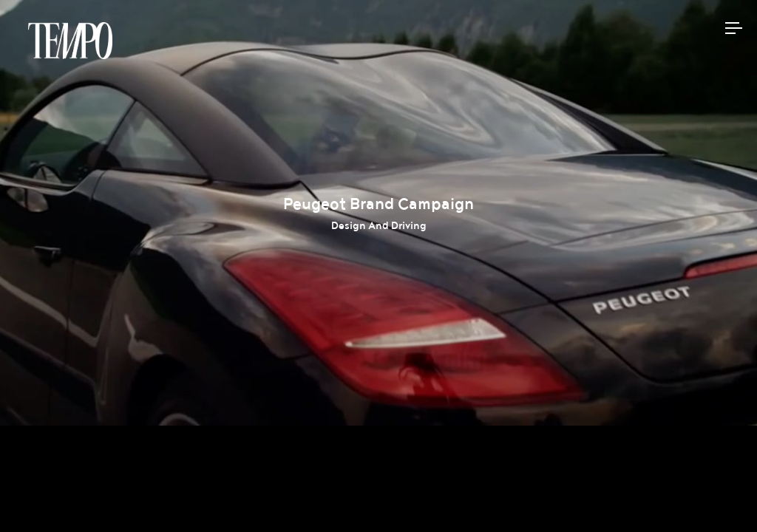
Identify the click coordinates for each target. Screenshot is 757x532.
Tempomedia (70, 41)
